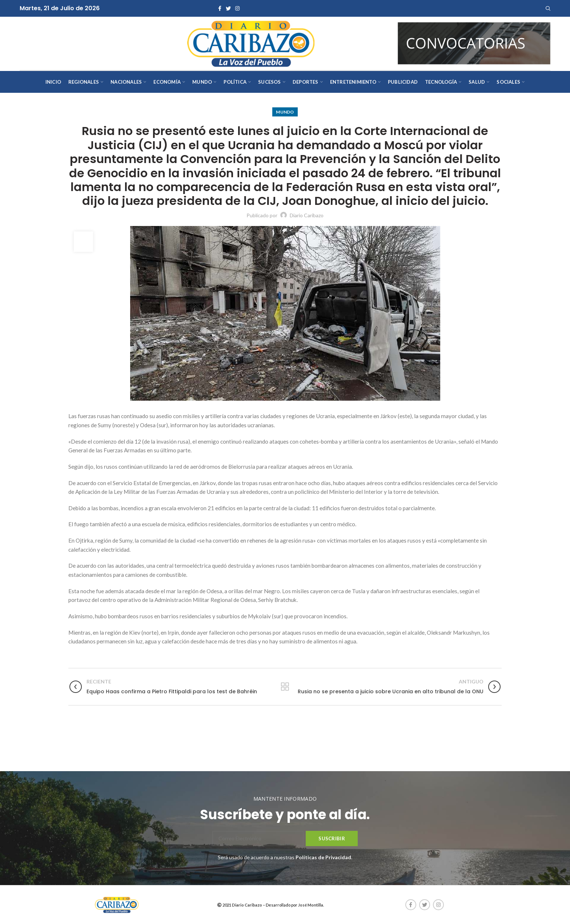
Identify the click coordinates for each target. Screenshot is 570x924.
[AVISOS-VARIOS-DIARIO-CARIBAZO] (474, 43)
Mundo (285, 112)
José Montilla (311, 905)
